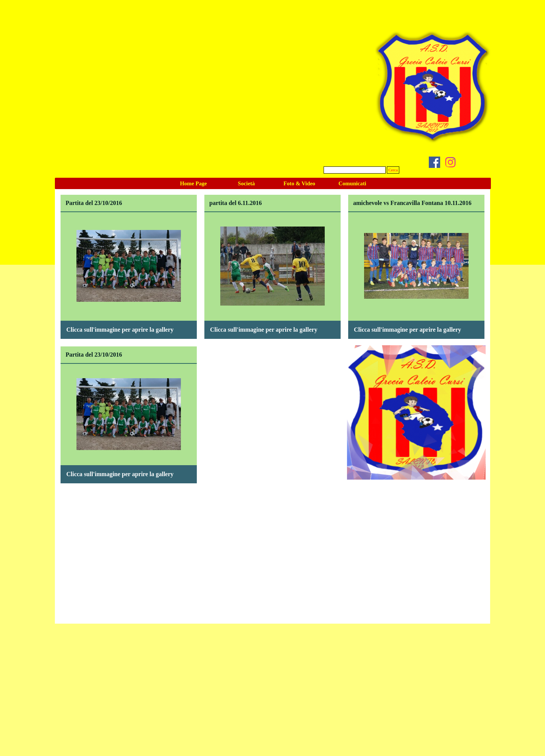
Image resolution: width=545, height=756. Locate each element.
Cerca (393, 170)
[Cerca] (355, 170)
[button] (129, 230)
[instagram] (450, 162)
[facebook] (434, 162)
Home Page (193, 183)
